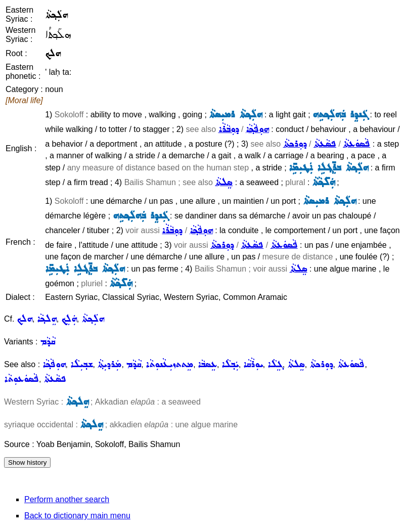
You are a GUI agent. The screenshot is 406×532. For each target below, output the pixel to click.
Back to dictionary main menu (77, 516)
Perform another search (67, 499)
